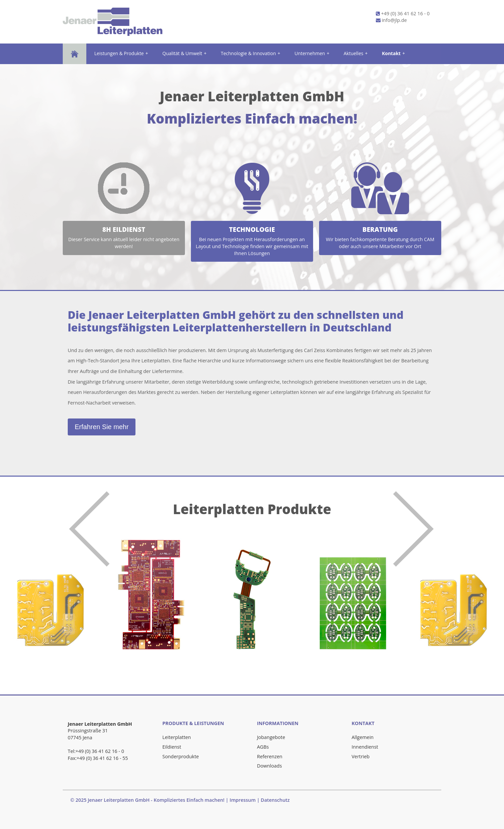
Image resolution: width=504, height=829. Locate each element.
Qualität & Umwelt (184, 53)
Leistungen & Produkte (121, 53)
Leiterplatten (177, 737)
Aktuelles (356, 53)
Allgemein (363, 737)
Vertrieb (361, 756)
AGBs (263, 747)
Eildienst (172, 747)
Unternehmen (312, 53)
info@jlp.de (391, 20)
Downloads (269, 766)
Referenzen (270, 756)
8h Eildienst (124, 229)
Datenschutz (275, 800)
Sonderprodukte (181, 756)
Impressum (242, 800)
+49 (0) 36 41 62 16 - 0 (403, 13)
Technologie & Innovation (251, 53)
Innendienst (365, 747)
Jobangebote (271, 737)
